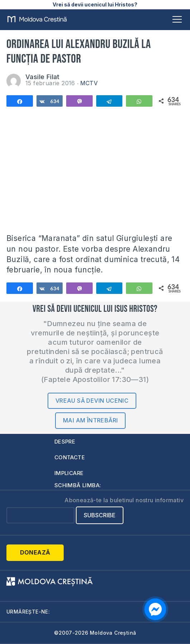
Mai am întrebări (90, 420)
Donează (35, 552)
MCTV (89, 83)
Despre (65, 442)
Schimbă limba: (78, 485)
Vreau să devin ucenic (92, 401)
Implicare (69, 473)
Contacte (70, 457)
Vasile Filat (43, 77)
